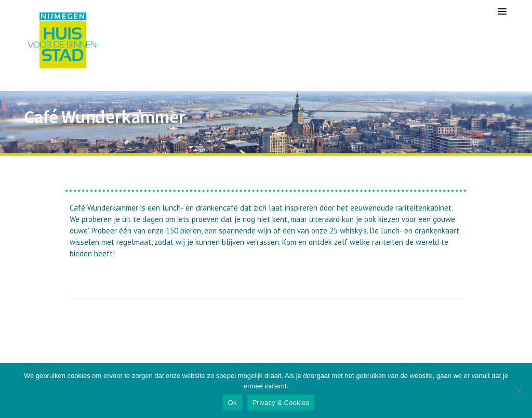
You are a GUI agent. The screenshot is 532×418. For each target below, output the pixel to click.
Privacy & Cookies (281, 403)
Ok (232, 403)
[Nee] (519, 390)
